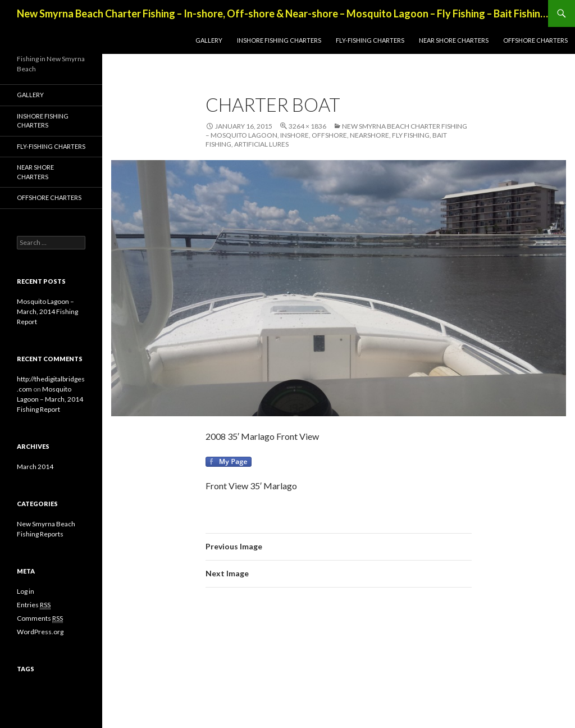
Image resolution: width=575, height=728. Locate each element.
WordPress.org (40, 632)
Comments (40, 618)
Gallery (209, 40)
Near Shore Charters (454, 40)
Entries (34, 605)
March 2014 (35, 467)
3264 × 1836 (307, 126)
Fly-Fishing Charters (370, 40)
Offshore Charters (535, 40)
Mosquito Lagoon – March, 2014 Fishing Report (47, 311)
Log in (26, 591)
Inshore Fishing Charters (279, 40)
